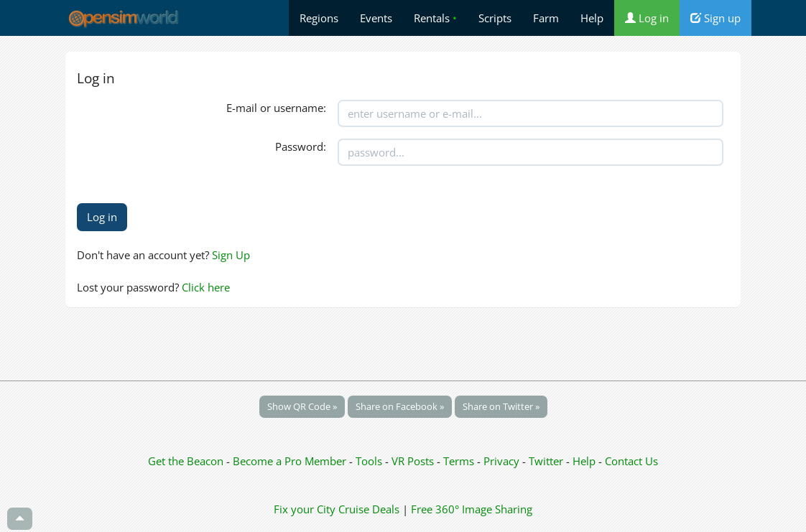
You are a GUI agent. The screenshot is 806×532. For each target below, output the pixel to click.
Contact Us (631, 461)
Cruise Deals (369, 509)
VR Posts (414, 461)
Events (376, 18)
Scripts (495, 18)
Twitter (546, 461)
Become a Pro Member (291, 461)
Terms (460, 461)
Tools (370, 461)
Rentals (435, 18)
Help (592, 18)
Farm (546, 18)
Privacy (501, 461)
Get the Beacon (186, 461)
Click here (206, 287)
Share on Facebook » (400, 406)
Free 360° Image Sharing (472, 509)
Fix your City (305, 509)
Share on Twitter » (501, 406)
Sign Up (231, 255)
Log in (647, 18)
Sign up (715, 18)
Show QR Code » (302, 406)
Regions (319, 18)
